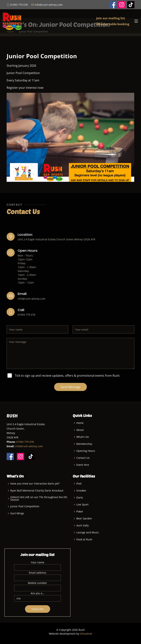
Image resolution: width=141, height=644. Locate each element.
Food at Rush (84, 539)
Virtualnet (86, 634)
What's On (83, 437)
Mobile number (37, 583)
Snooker (81, 491)
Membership (84, 444)
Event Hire (83, 465)
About (80, 430)
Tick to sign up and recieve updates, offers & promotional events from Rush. (68, 376)
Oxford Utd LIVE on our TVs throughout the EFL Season (39, 498)
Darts (80, 498)
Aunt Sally (83, 525)
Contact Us (83, 458)
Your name (38, 562)
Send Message (70, 387)
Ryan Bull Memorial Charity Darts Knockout (37, 491)
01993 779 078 (25, 442)
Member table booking (113, 24)
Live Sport (82, 505)
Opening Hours (86, 451)
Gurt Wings (17, 513)
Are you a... (38, 593)
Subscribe (38, 609)
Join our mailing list (111, 18)
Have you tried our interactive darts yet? (35, 484)
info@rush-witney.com (29, 446)
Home (80, 423)
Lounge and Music (88, 532)
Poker (80, 512)
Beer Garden (84, 519)
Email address (38, 573)
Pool (79, 484)
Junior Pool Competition (25, 506)
